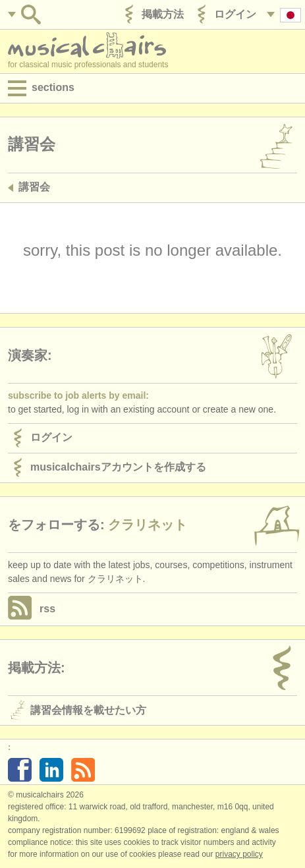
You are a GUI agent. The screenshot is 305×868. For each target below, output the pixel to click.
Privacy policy (239, 854)
